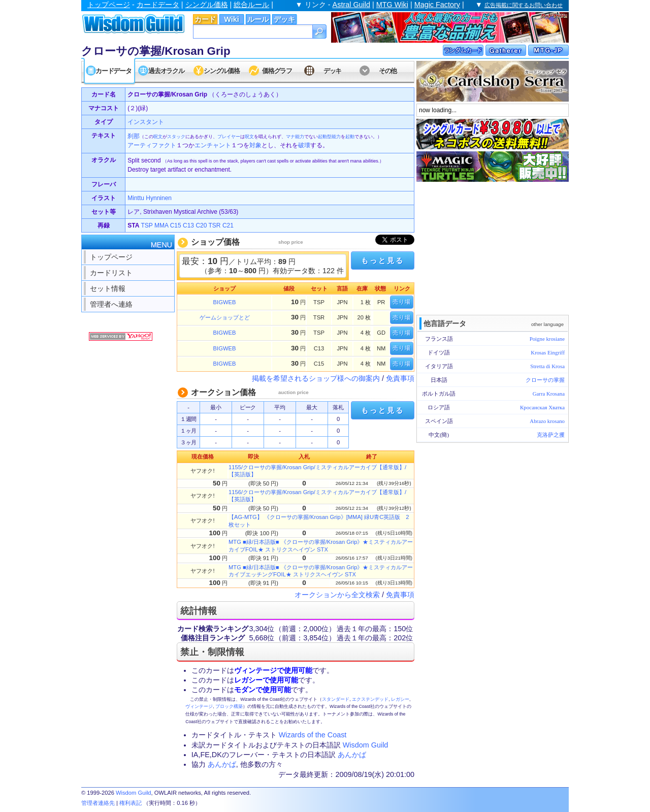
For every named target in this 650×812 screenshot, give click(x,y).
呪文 (158, 137)
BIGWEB (225, 302)
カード (205, 19)
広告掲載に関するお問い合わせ (524, 5)
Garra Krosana (549, 394)
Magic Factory (437, 5)
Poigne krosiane (547, 339)
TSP (147, 225)
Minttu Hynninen (150, 198)
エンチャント (213, 145)
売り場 (402, 302)
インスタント (146, 122)
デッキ (284, 19)
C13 (188, 225)
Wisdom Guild (366, 745)
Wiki (231, 19)
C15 (176, 225)
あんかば (352, 755)
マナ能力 (295, 137)
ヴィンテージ (199, 706)
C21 (228, 225)
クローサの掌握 (545, 380)
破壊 (304, 145)
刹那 (134, 136)
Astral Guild (351, 5)
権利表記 (131, 803)
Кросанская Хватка (542, 407)
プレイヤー (229, 137)
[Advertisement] (493, 247)
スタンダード (336, 699)
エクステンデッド (370, 699)
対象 (255, 145)
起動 (350, 137)
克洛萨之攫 (551, 435)
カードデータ (158, 5)
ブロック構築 (229, 706)
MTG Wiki (392, 5)
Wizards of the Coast (313, 735)
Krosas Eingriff (548, 352)
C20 (201, 225)
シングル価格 (207, 5)
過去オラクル (166, 71)
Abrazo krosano (547, 421)
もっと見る (382, 261)
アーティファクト (152, 145)
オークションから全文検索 (337, 595)
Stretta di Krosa (547, 366)
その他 (388, 71)
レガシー (400, 699)
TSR (215, 225)
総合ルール (251, 5)
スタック (176, 137)
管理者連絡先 (98, 803)
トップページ (109, 5)
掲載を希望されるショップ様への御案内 (316, 378)
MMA (161, 225)
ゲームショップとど (225, 317)
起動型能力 (329, 137)
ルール (258, 19)
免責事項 (400, 378)
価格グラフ (277, 71)
